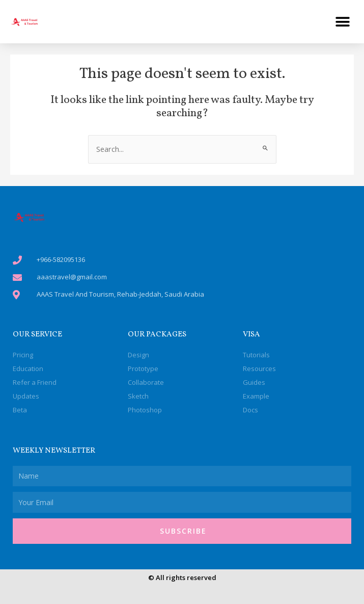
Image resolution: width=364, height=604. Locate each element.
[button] (342, 22)
